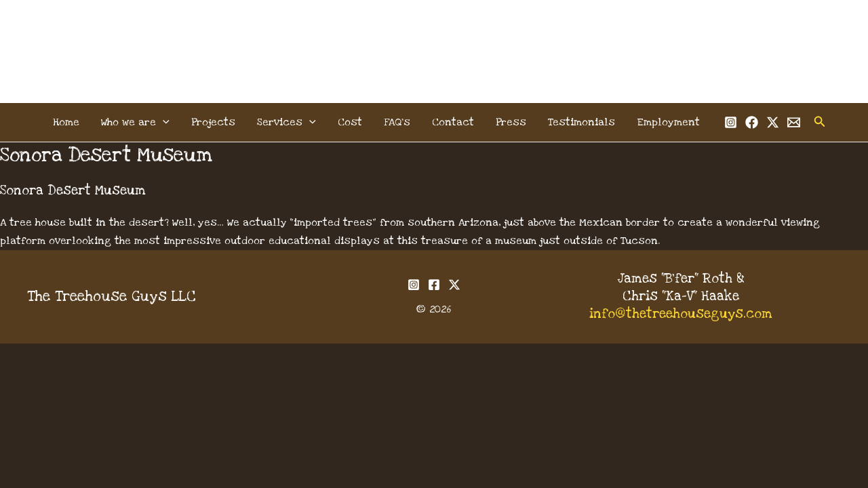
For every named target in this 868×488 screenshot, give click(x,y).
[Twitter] (773, 122)
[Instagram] (731, 122)
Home (66, 122)
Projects (213, 122)
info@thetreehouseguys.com (681, 314)
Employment (668, 122)
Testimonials (581, 122)
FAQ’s (397, 122)
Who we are (135, 122)
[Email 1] (794, 122)
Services (287, 122)
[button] (163, 122)
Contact (453, 122)
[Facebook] (752, 122)
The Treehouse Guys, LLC (434, 35)
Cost (350, 122)
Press (511, 122)
